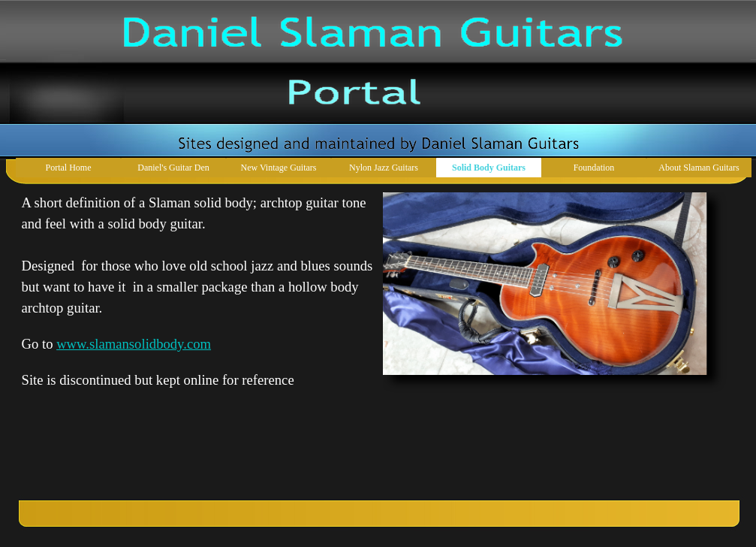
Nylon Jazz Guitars (384, 168)
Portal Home (69, 168)
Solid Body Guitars (489, 168)
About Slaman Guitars (699, 168)
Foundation (594, 168)
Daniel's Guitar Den (173, 168)
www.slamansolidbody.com (134, 344)
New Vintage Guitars (278, 168)
